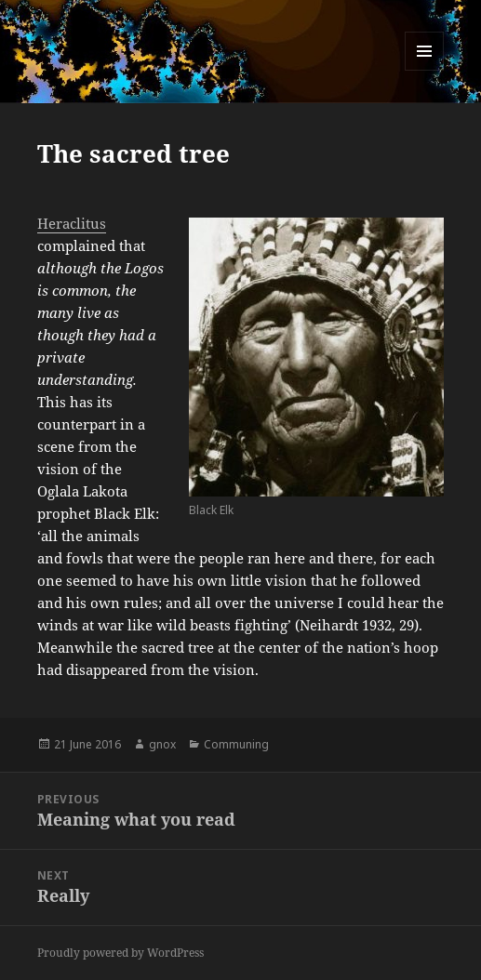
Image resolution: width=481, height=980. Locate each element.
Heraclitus (72, 223)
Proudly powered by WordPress (120, 953)
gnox (162, 744)
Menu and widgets (425, 70)
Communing (236, 744)
